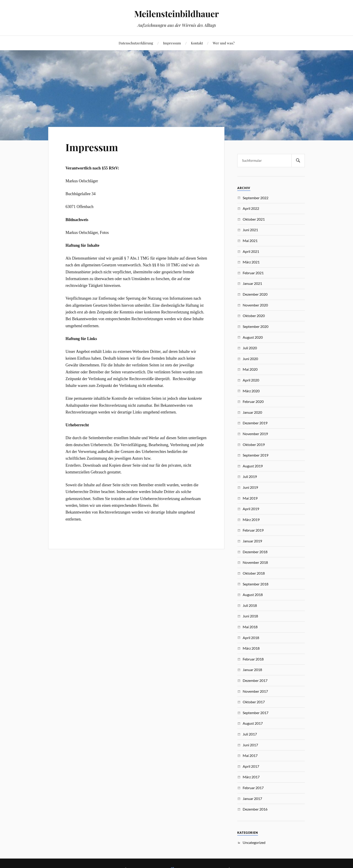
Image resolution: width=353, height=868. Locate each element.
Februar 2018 (253, 659)
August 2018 (253, 595)
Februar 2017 (253, 788)
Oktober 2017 (254, 702)
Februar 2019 (253, 530)
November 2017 (255, 691)
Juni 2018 (250, 616)
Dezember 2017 (255, 680)
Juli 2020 (250, 348)
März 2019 (251, 520)
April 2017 (251, 766)
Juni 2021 (250, 230)
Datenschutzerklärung (136, 43)
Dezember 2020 (255, 294)
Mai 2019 (250, 498)
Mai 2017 (250, 755)
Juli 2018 (250, 605)
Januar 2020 (252, 412)
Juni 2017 (250, 745)
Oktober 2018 (254, 573)
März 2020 (251, 391)
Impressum (172, 43)
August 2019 (253, 466)
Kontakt (197, 43)
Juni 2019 (250, 487)
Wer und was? (224, 43)
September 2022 (256, 198)
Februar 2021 (253, 273)
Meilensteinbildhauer (176, 14)
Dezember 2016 (255, 809)
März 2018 (251, 648)
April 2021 (251, 251)
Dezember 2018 (255, 552)
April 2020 (251, 380)
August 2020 (253, 337)
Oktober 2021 (254, 219)
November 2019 (255, 434)
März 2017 (251, 777)
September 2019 (256, 455)
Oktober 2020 (254, 316)
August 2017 (253, 723)
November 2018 (255, 562)
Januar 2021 (252, 283)
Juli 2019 (250, 476)
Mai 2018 (250, 627)
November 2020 (255, 305)
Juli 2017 (250, 734)
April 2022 (251, 208)
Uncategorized (254, 842)
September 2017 (256, 713)
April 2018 (251, 638)
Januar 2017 (252, 798)
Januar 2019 (252, 541)
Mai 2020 (250, 369)
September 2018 (256, 584)
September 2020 (256, 326)
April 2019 (251, 509)
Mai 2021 (250, 241)
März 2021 (251, 262)
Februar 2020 (253, 401)
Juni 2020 (250, 359)
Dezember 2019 (255, 423)
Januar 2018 (252, 670)
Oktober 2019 (254, 444)
